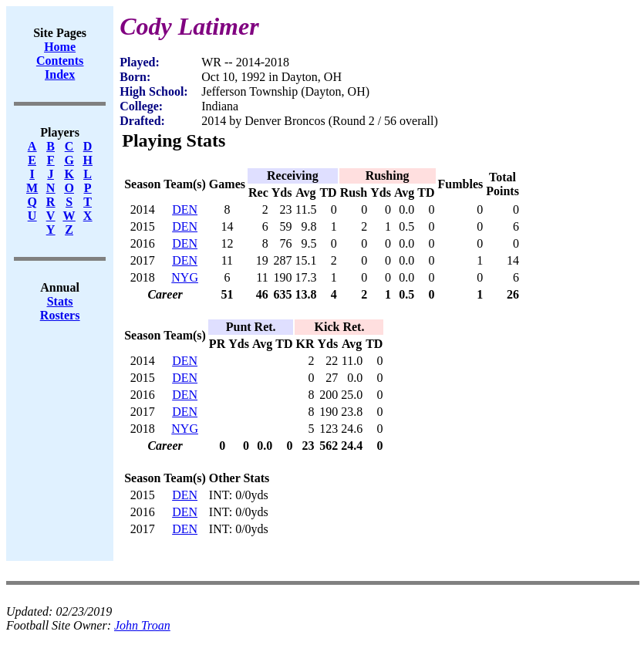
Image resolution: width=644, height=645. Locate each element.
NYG (185, 277)
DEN (185, 209)
